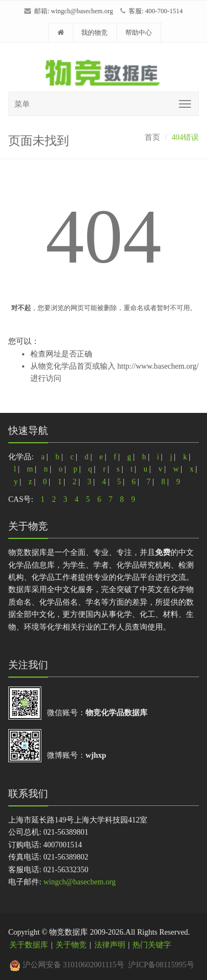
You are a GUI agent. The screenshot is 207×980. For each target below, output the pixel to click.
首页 (152, 137)
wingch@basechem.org (82, 11)
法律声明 (110, 945)
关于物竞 (71, 945)
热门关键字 (152, 945)
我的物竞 (94, 33)
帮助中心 (139, 33)
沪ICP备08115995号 (161, 965)
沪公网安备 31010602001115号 (67, 965)
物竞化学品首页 (65, 366)
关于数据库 (29, 945)
